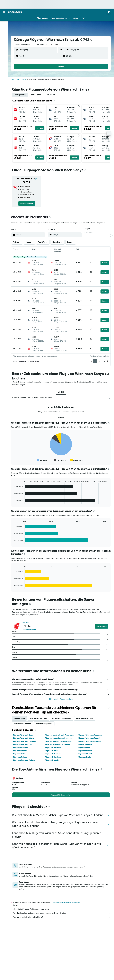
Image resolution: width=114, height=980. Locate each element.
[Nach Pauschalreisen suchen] (4, 33)
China (24, 79)
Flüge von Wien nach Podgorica (90, 735)
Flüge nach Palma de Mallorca (24, 760)
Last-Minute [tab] (50, 95)
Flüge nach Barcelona (53, 754)
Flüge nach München (20, 748)
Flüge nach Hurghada (53, 757)
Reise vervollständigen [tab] (85, 718)
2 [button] (100, 361)
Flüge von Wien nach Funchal (89, 738)
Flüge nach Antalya (52, 760)
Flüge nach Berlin (84, 757)
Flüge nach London (85, 751)
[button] (4, 12)
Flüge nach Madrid (85, 754)
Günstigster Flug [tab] (20, 95)
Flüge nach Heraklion (53, 748)
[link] (27, 204)
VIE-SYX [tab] (61, 392)
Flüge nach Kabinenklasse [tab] (62, 718)
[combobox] (56, 44)
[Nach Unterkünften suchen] (4, 24)
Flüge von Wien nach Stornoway (57, 744)
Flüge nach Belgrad (85, 744)
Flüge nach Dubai (19, 754)
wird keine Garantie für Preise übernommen (66, 902)
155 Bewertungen (29, 629)
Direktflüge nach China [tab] (38, 718)
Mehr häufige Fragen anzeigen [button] (61, 699)
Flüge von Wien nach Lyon (23, 744)
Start (12, 79)
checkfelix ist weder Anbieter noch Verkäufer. (62, 909)
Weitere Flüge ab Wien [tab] (23, 724)
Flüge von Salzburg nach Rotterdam (59, 741)
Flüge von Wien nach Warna (23, 738)
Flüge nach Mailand (20, 757)
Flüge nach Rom (84, 748)
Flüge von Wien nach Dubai (23, 735)
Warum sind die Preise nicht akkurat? (62, 917)
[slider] (111, 236)
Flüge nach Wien (51, 751)
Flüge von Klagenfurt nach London (58, 738)
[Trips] (4, 39)
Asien (18, 79)
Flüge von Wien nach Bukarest (89, 741)
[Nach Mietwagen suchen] (4, 28)
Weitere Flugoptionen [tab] (44, 724)
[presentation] (91, 40)
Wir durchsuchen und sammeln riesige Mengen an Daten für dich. (62, 913)
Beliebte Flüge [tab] (19, 718)
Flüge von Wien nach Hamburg (24, 741)
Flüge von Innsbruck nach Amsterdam (59, 735)
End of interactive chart (13, 460)
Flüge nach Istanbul (20, 751)
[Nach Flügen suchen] (4, 19)
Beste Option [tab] (36, 95)
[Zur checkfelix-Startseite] (15, 12)
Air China (26, 623)
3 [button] (104, 361)
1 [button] (95, 361)
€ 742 (85, 40)
